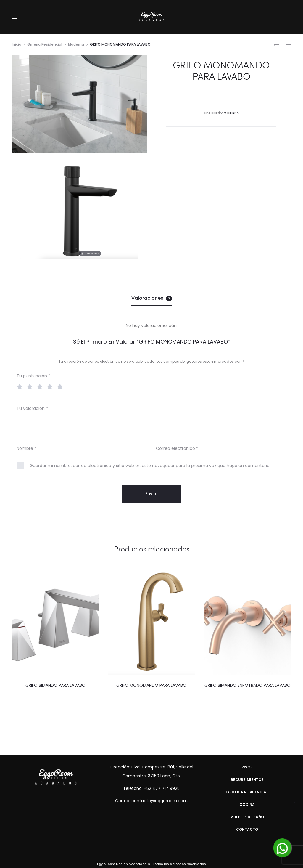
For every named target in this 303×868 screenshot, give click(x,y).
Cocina (247, 804)
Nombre (26, 448)
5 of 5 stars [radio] (61, 386)
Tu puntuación (33, 376)
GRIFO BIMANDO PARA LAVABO (55, 685)
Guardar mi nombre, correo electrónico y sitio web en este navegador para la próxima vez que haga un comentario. (150, 466)
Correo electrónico (177, 448)
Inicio (17, 44)
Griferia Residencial (45, 44)
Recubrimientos (247, 780)
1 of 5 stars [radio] (21, 386)
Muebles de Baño (247, 817)
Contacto (247, 829)
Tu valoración (32, 408)
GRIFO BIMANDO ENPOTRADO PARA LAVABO (248, 685)
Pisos (247, 767)
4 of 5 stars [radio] (51, 386)
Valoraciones (152, 298)
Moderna (76, 44)
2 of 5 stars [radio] (31, 386)
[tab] (152, 298)
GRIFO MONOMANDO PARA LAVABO (151, 685)
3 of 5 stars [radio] (41, 386)
